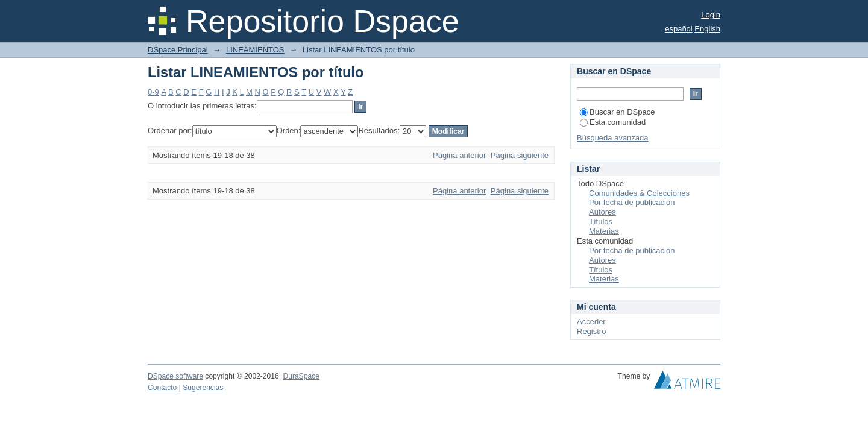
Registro (591, 331)
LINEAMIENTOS (255, 50)
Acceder (591, 322)
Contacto (162, 388)
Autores (602, 212)
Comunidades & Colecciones (639, 193)
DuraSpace (301, 376)
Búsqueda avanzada (613, 138)
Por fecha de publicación (632, 202)
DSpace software (175, 376)
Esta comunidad (613, 122)
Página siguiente (520, 155)
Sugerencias (203, 388)
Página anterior (459, 155)
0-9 (153, 92)
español (679, 29)
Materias (604, 231)
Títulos (601, 222)
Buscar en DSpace (617, 112)
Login (711, 15)
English (707, 29)
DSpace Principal (178, 50)
